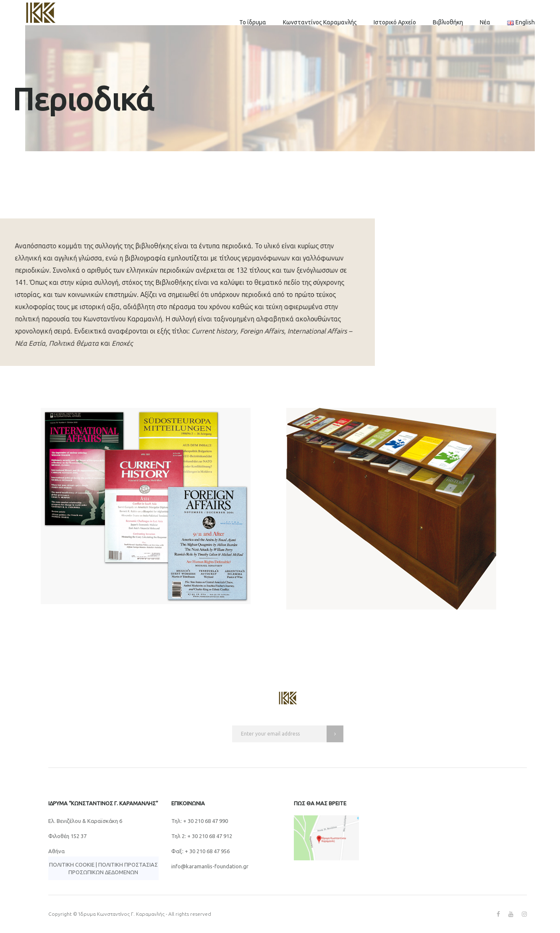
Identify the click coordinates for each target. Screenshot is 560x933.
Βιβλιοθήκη (448, 22)
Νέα (485, 22)
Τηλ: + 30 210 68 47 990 (200, 821)
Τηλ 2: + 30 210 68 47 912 (202, 836)
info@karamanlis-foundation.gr (210, 866)
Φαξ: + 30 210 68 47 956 (200, 851)
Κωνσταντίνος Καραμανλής (320, 22)
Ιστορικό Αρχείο (395, 22)
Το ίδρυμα (253, 22)
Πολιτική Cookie (72, 865)
